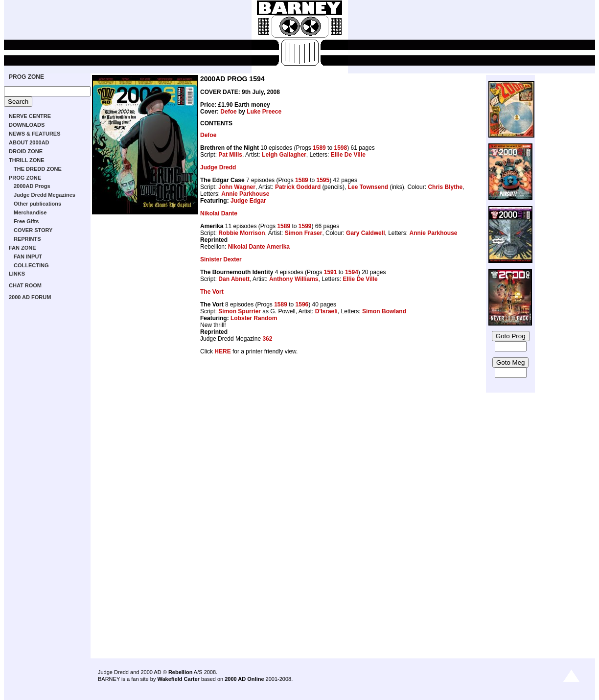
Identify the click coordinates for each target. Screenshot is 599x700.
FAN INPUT (28, 257)
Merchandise (30, 212)
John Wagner (237, 187)
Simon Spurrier (240, 311)
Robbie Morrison (242, 233)
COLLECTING (31, 265)
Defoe (228, 112)
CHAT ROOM (25, 285)
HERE (222, 351)
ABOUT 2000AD (29, 142)
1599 (305, 226)
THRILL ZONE (27, 160)
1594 (352, 272)
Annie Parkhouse (245, 194)
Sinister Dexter (221, 259)
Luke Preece (264, 112)
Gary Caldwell (365, 233)
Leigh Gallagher (284, 155)
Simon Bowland (384, 311)
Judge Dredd (218, 167)
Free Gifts (26, 221)
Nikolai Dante (219, 213)
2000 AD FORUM (30, 297)
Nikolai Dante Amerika (259, 247)
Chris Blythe (445, 187)
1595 (323, 180)
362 (267, 339)
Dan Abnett (234, 279)
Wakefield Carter (178, 679)
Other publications (37, 204)
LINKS (17, 274)
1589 (319, 148)
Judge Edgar (248, 201)
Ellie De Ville (348, 155)
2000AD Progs (32, 186)
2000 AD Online (244, 679)
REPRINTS (27, 239)
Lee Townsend (368, 187)
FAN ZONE (23, 248)
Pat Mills (230, 155)
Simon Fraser (304, 233)
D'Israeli (326, 311)
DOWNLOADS (27, 125)
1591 (331, 272)
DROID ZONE (26, 151)
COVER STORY (33, 230)
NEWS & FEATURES (35, 134)
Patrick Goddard (298, 187)
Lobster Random (254, 318)
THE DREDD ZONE (38, 169)
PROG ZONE (26, 77)
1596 (302, 304)
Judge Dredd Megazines (45, 195)
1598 (340, 148)
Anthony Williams (294, 279)
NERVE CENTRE (30, 116)
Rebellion (181, 672)
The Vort (212, 292)
